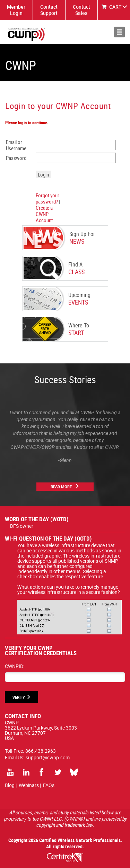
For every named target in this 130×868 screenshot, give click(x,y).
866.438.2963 (41, 751)
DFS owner (22, 526)
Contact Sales (81, 10)
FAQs (49, 785)
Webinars (29, 785)
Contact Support (49, 10)
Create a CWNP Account (44, 214)
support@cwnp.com (48, 757)
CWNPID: (15, 666)
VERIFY (19, 697)
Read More (61, 486)
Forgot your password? (47, 198)
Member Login (16, 10)
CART (115, 7)
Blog (10, 785)
